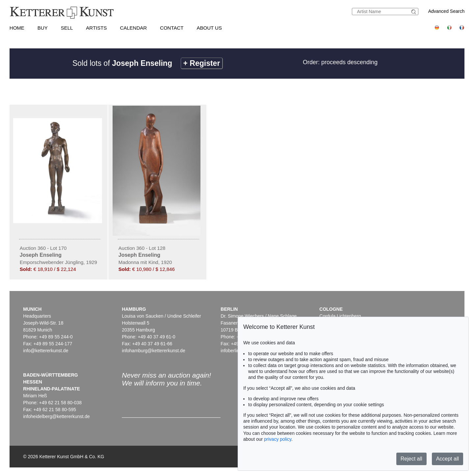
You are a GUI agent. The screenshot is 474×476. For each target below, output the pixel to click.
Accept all (448, 459)
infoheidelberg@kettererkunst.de (56, 416)
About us (209, 28)
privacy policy (278, 439)
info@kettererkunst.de (46, 351)
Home (17, 28)
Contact (172, 28)
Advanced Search (447, 11)
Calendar (133, 28)
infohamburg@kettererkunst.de (153, 351)
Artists (96, 28)
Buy (43, 28)
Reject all (411, 459)
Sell (67, 28)
